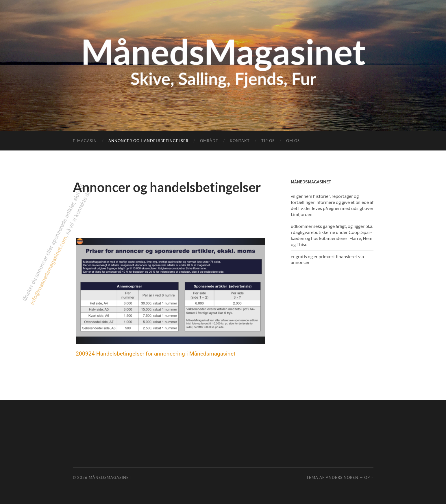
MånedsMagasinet (110, 477)
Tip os (268, 141)
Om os (293, 141)
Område (209, 141)
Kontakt (240, 141)
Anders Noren (342, 477)
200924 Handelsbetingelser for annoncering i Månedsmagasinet (156, 354)
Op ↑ (369, 477)
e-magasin (85, 141)
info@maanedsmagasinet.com (40, 274)
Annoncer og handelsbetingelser (148, 141)
